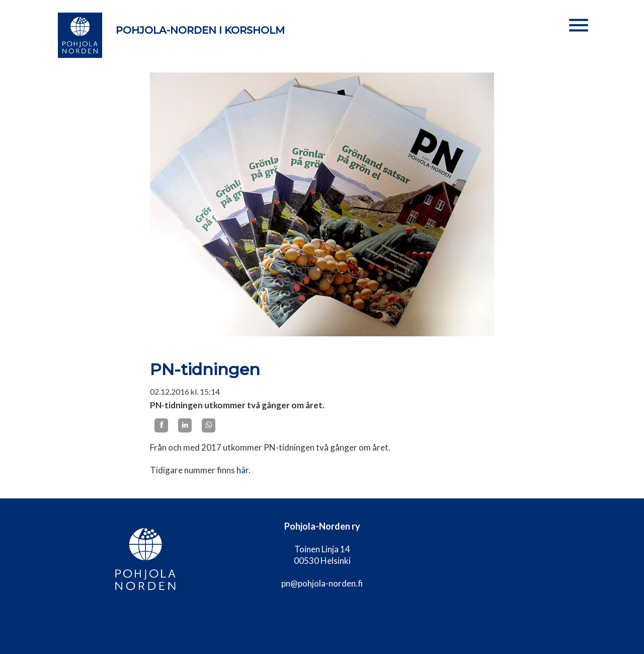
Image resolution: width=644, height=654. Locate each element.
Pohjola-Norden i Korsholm (200, 30)
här (243, 470)
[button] (579, 25)
